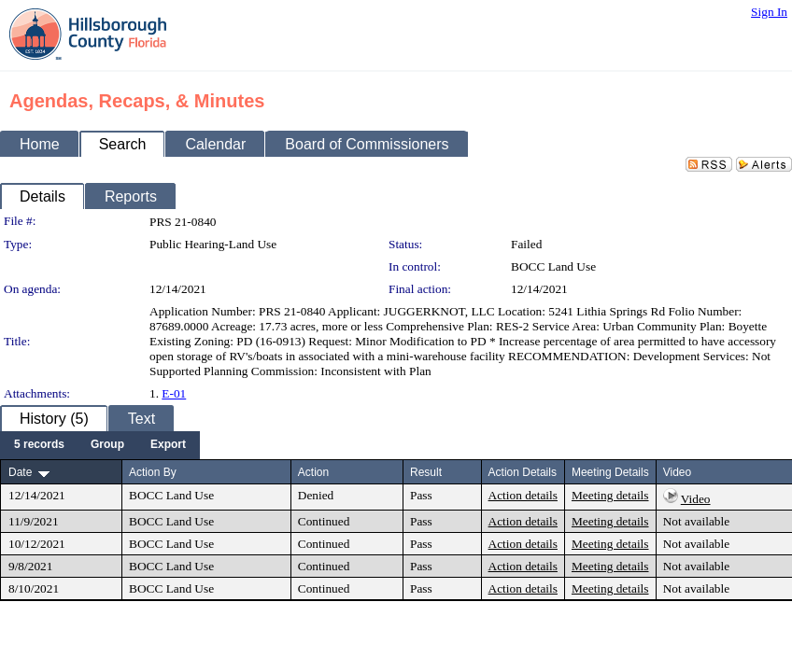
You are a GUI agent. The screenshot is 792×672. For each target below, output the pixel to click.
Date (20, 472)
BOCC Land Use (553, 266)
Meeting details (610, 495)
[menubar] (100, 445)
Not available (696, 521)
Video (696, 499)
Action (313, 472)
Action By (153, 472)
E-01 (174, 393)
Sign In (769, 12)
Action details (523, 495)
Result (426, 472)
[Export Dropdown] (168, 445)
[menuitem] (39, 445)
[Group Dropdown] (107, 445)
